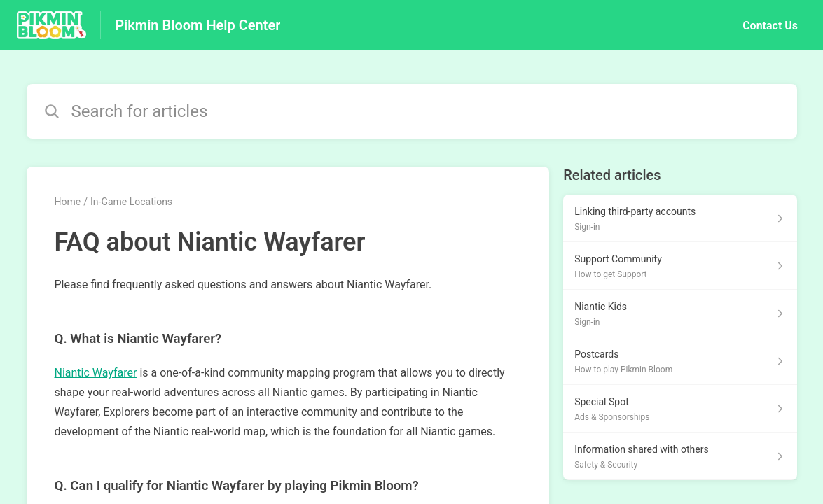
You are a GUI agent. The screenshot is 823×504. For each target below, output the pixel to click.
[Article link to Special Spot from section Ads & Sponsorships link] (680, 409)
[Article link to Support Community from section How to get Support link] (680, 266)
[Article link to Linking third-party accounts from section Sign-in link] (680, 218)
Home (68, 202)
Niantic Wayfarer (96, 373)
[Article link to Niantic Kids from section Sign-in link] (680, 314)
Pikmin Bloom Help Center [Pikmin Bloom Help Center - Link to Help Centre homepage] (198, 25)
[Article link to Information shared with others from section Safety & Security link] (680, 456)
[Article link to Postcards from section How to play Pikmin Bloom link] (680, 361)
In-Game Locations (131, 202)
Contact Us (770, 26)
